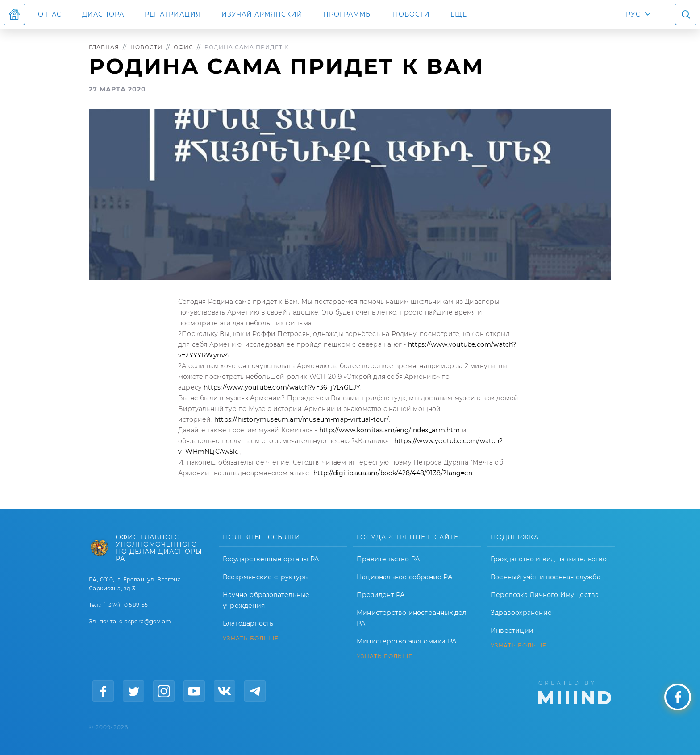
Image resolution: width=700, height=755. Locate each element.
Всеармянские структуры (266, 577)
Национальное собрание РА (404, 577)
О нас (50, 14)
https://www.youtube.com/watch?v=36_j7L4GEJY (282, 387)
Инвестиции (512, 631)
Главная (104, 47)
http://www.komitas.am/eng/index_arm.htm (390, 430)
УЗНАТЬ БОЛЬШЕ (251, 639)
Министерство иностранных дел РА (412, 618)
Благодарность (248, 623)
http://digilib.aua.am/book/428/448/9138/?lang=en (393, 473)
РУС (633, 14)
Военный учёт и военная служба (546, 577)
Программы (348, 14)
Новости (411, 14)
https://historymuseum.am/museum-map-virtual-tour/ (302, 419)
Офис (183, 47)
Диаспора (103, 14)
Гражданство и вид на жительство (549, 559)
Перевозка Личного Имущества (545, 595)
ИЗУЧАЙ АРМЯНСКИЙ (262, 14)
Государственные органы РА (271, 559)
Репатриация (173, 14)
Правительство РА (388, 559)
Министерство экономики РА (406, 641)
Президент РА (381, 595)
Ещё (459, 14)
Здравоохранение (521, 613)
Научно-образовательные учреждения (266, 600)
